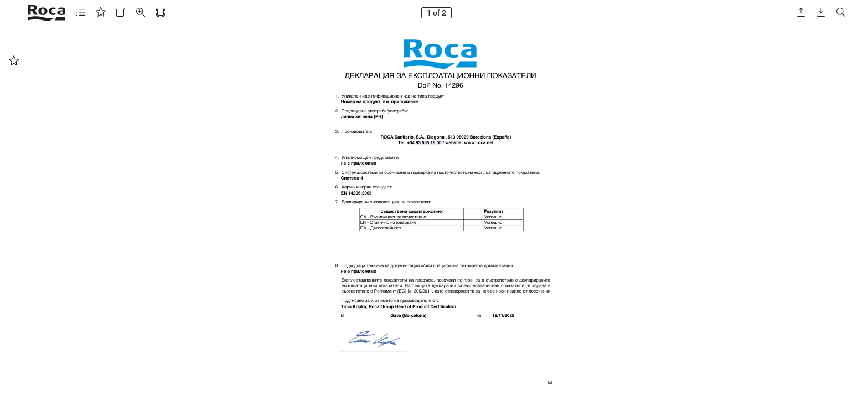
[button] (81, 12)
